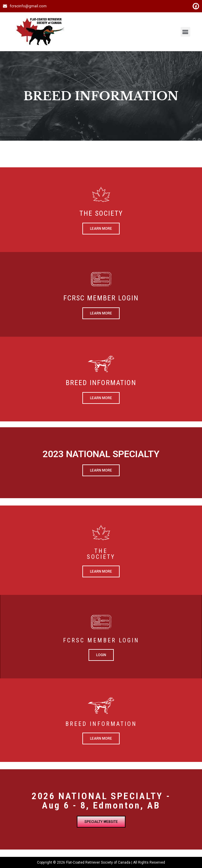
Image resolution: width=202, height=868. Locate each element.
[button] (185, 32)
